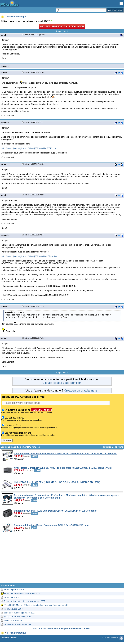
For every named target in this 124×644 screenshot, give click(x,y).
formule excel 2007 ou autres (18, 624)
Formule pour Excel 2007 (16, 590)
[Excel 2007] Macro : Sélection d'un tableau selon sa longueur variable (37, 605)
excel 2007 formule (13, 620)
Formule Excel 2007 (13, 609)
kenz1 (3, 35)
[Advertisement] (62, 561)
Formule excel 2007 (13, 597)
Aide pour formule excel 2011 (18, 617)
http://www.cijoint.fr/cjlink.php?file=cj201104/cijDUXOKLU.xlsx (30, 148)
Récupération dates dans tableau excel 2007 (25, 601)
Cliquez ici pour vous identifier (62, 383)
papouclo (5, 123)
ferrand (4, 73)
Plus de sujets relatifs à (62, 628)
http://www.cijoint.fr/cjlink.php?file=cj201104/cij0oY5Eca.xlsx (29, 256)
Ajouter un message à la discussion (62, 26)
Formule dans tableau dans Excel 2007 (22, 593)
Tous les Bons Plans (113, 447)
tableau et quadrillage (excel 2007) (20, 613)
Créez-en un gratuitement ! (81, 391)
